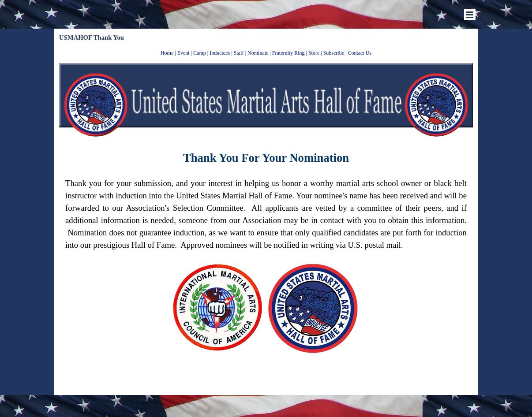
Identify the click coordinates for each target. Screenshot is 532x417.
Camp (200, 53)
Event (184, 53)
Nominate (258, 53)
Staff (239, 53)
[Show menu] (470, 15)
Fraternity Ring (288, 53)
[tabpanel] (266, 52)
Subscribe (334, 53)
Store (314, 53)
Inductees (220, 53)
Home (167, 53)
